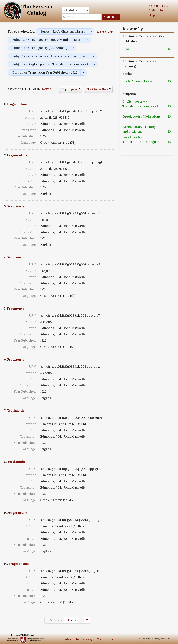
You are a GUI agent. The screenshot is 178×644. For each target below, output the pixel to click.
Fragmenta (16, 206)
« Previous (54, 620)
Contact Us (105, 639)
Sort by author (98, 89)
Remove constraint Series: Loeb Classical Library (91, 32)
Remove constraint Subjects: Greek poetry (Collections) (73, 48)
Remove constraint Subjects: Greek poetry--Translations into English (94, 56)
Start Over (105, 32)
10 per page (70, 89)
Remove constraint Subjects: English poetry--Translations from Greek (95, 64)
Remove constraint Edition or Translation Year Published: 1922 (83, 72)
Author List (156, 10)
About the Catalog (78, 639)
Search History (158, 6)
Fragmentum (17, 104)
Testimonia (16, 411)
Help (152, 15)
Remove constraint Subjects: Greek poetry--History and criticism (88, 40)
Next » (47, 89)
